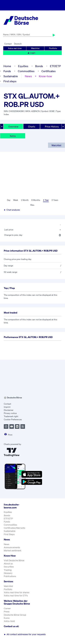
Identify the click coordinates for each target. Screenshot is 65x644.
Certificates (49, 71)
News (28, 76)
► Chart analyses (12, 210)
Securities (9, 567)
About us (8, 564)
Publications (10, 576)
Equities (23, 66)
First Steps (9, 534)
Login (31, 53)
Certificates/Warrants (14, 528)
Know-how (45, 76)
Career (7, 608)
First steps (10, 81)
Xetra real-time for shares (17, 592)
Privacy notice (10, 413)
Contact (8, 44)
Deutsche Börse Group (15, 615)
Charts (32, 126)
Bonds (39, 66)
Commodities (26, 71)
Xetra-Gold (9, 621)
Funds (7, 71)
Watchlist (35, 48)
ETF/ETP (55, 66)
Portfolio (53, 48)
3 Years (55, 200)
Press (7, 612)
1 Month (25, 200)
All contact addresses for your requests (25, 634)
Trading (8, 570)
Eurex (7, 618)
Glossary (8, 573)
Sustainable (11, 76)
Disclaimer (9, 410)
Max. (32, 205)
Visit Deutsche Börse (14, 560)
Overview (13, 126)
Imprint (7, 407)
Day (9, 200)
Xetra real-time (15, 48)
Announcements (12, 547)
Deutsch (18, 44)
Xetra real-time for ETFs (16, 596)
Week (16, 200)
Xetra (13, 136)
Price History (52, 126)
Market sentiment (12, 551)
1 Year (46, 200)
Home (7, 66)
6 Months (36, 200)
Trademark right (11, 416)
